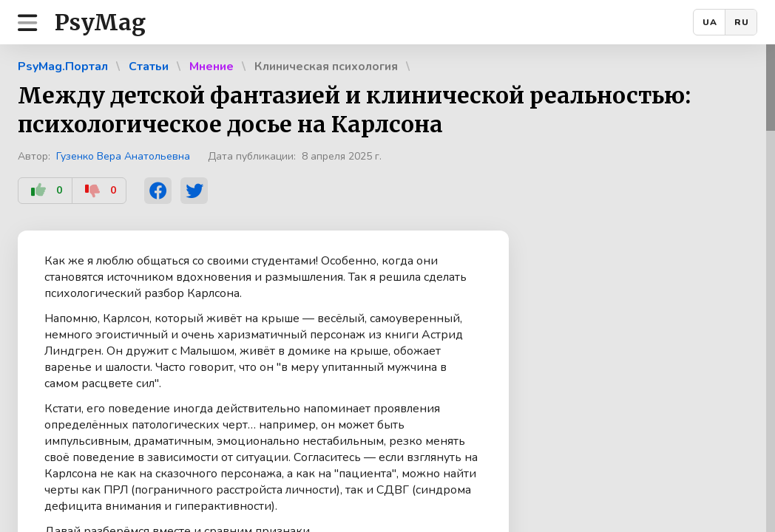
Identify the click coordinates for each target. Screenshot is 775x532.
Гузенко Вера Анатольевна (123, 156)
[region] (387, 288)
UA (710, 22)
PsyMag (100, 22)
